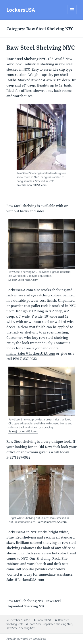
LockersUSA (21, 10)
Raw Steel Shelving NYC (41, 47)
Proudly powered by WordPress (26, 639)
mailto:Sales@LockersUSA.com (31, 353)
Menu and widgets (72, 14)
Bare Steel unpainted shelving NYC (51, 624)
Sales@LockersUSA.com (32, 185)
